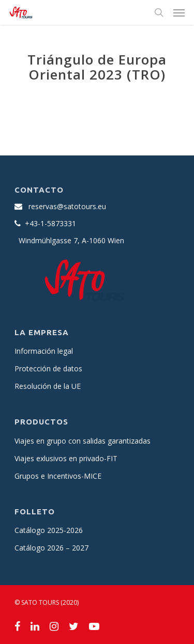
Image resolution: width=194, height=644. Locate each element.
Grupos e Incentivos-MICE (58, 476)
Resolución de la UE (48, 386)
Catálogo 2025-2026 (49, 530)
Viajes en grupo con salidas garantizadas (83, 441)
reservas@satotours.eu (67, 206)
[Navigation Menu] (179, 12)
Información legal (44, 351)
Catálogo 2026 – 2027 (51, 548)
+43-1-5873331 (50, 223)
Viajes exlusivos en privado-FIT (66, 458)
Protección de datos (48, 368)
